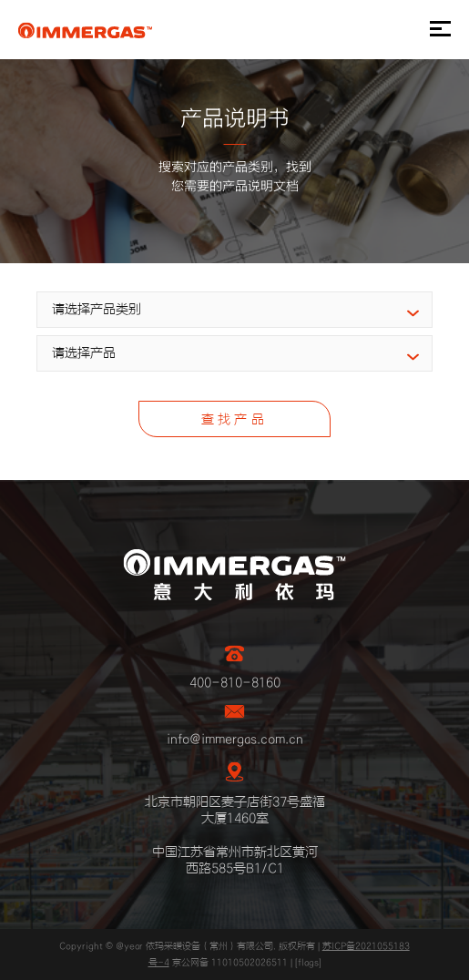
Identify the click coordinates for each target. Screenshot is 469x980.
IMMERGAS (85, 30)
